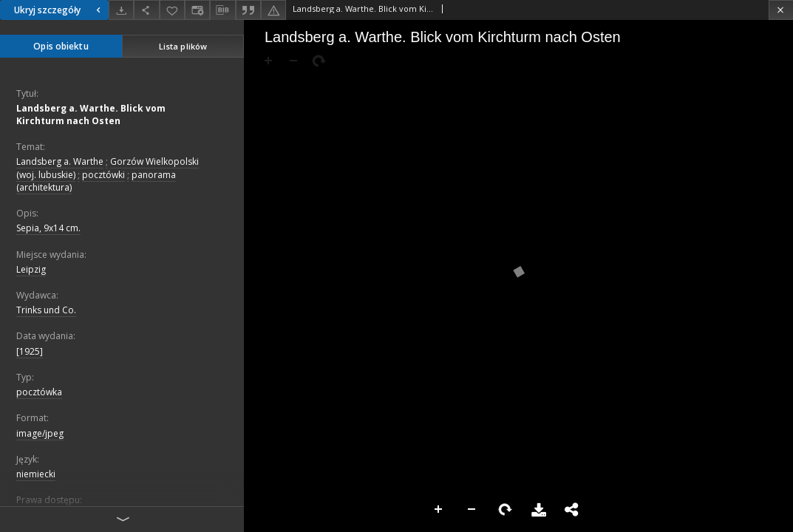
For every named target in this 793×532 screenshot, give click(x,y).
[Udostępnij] (146, 10)
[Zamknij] (781, 10)
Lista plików (183, 46)
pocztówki (103, 175)
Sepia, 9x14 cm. (48, 228)
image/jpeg (40, 433)
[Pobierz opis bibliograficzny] (222, 10)
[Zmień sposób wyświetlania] (197, 10)
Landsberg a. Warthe (60, 161)
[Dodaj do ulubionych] (172, 10)
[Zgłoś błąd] (273, 10)
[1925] (30, 351)
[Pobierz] (121, 10)
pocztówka (39, 392)
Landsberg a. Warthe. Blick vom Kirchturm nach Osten (91, 115)
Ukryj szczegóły (59, 10)
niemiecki (36, 474)
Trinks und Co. (46, 310)
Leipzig (31, 269)
